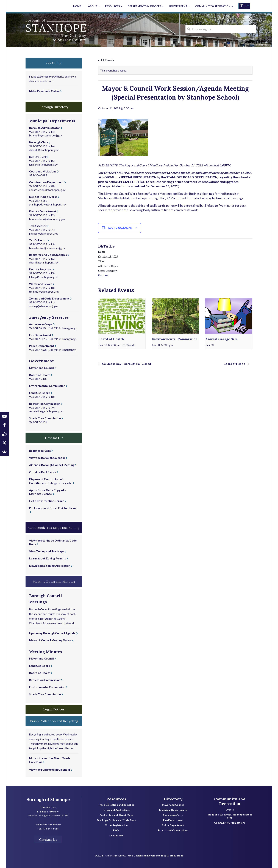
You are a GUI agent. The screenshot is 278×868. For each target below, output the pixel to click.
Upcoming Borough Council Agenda (52, 633)
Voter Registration (116, 825)
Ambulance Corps (41, 324)
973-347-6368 (38, 201)
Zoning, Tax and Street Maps (116, 815)
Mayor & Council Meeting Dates (50, 640)
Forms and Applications (116, 810)
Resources (116, 799)
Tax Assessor (38, 226)
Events (230, 810)
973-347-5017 (38, 339)
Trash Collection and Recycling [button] (54, 721)
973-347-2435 (38, 379)
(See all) (131, 345)
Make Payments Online (44, 91)
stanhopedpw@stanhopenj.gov (48, 204)
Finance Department (43, 211)
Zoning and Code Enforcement (49, 298)
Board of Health (111, 339)
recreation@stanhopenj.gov (46, 411)
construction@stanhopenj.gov (47, 190)
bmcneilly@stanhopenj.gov (45, 135)
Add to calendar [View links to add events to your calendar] (120, 228)
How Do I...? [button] (54, 438)
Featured (104, 275)
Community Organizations (230, 823)
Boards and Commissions (173, 830)
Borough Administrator (45, 128)
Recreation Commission (45, 404)
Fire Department (40, 335)
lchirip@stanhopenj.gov (43, 164)
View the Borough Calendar (47, 458)
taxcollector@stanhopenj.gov (47, 248)
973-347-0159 (38, 132)
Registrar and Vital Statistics (48, 255)
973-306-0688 (38, 175)
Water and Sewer (41, 284)
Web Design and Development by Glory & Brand (155, 855)
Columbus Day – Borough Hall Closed (126, 364)
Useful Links (116, 836)
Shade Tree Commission (45, 418)
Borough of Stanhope (33, 30)
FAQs (116, 830)
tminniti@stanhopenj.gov (44, 291)
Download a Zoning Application (50, 566)
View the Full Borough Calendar (50, 769)
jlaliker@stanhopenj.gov (44, 233)
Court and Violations (43, 171)
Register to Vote (40, 451)
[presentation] (122, 316)
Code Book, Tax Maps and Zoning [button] (54, 528)
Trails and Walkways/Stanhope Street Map (230, 816)
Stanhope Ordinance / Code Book (116, 820)
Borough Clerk (39, 142)
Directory (173, 799)
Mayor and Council (41, 368)
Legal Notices (54, 709)
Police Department (42, 346)
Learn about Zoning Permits (48, 558)
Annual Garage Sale (221, 339)
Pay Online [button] (54, 63)
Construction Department (46, 182)
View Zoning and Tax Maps (47, 551)
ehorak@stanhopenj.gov (44, 150)
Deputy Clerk (38, 157)
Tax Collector (38, 240)
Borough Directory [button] (54, 107)
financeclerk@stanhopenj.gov (47, 219)
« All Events (106, 60)
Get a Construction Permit (46, 501)
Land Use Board (40, 393)
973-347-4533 (38, 350)
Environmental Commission (175, 339)
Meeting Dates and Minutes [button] (54, 582)
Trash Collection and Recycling (116, 805)
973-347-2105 (38, 328)
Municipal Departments (173, 810)
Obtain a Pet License (43, 472)
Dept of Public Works (43, 197)
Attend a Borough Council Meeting (52, 465)
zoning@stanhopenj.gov (44, 306)
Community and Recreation (230, 801)
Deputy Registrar (41, 269)
